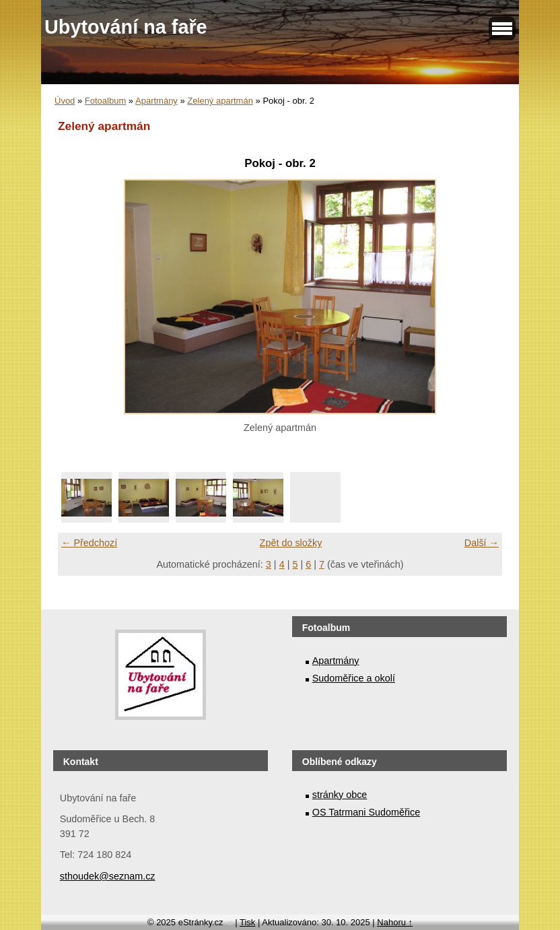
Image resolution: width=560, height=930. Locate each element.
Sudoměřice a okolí (354, 678)
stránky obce (340, 795)
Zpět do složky (291, 543)
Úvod (65, 101)
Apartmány (156, 101)
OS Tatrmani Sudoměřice (366, 812)
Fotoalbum (105, 101)
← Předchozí (89, 543)
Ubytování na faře (126, 27)
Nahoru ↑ (395, 922)
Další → (482, 543)
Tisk (247, 922)
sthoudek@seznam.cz (108, 876)
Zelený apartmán (220, 101)
